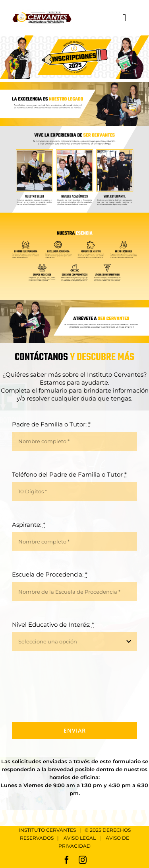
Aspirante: (29, 525)
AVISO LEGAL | (85, 838)
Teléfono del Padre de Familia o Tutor (69, 474)
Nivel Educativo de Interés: (53, 625)
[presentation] (72, 686)
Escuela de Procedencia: (50, 574)
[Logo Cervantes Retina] (42, 12)
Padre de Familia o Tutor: (51, 424)
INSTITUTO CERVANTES (47, 830)
